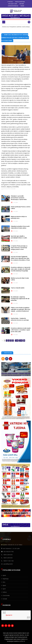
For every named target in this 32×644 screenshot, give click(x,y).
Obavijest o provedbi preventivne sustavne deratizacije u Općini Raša (19, 198)
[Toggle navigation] (4, 22)
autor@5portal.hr (8, 564)
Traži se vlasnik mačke (18, 288)
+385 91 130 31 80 (8, 561)
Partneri (22, 4)
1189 (21, 341)
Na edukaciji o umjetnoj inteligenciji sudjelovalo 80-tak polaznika (20, 299)
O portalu (10, 2)
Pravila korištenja (20, 2)
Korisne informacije (13, 6)
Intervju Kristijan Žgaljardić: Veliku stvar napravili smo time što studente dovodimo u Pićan (20, 258)
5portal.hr (9, 615)
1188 (17, 341)
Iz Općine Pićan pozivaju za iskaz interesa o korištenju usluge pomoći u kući (19, 248)
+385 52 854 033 (8, 555)
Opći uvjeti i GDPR (13, 4)
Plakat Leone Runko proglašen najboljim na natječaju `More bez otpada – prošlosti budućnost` (21, 309)
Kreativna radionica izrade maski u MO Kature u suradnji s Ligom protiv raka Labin (21, 330)
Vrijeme (22, 6)
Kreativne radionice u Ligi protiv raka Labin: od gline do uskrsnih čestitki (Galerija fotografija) (21, 269)
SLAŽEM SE (22, 641)
